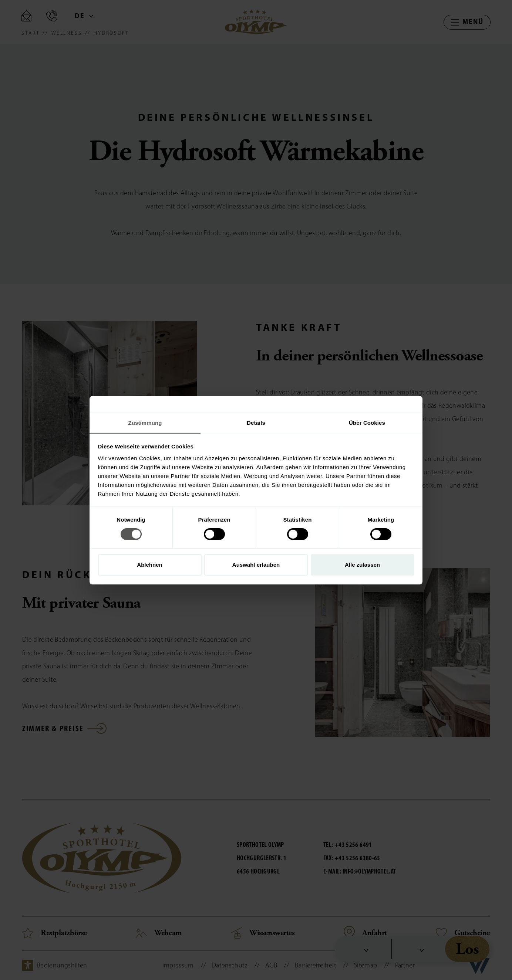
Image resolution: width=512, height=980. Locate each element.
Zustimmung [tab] (145, 422)
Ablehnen (149, 565)
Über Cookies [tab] (367, 422)
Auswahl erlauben (256, 565)
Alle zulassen (362, 565)
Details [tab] (256, 422)
